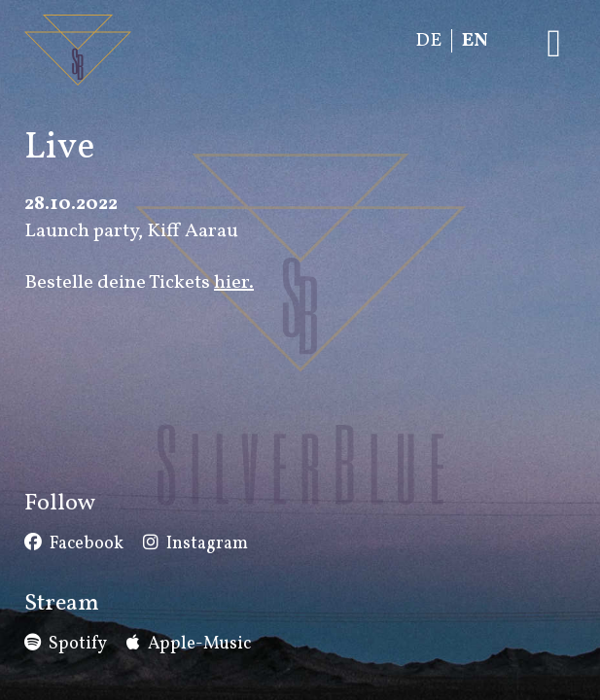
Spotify (78, 644)
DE (428, 41)
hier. (234, 283)
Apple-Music (199, 644)
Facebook (87, 544)
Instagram (207, 544)
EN (475, 41)
